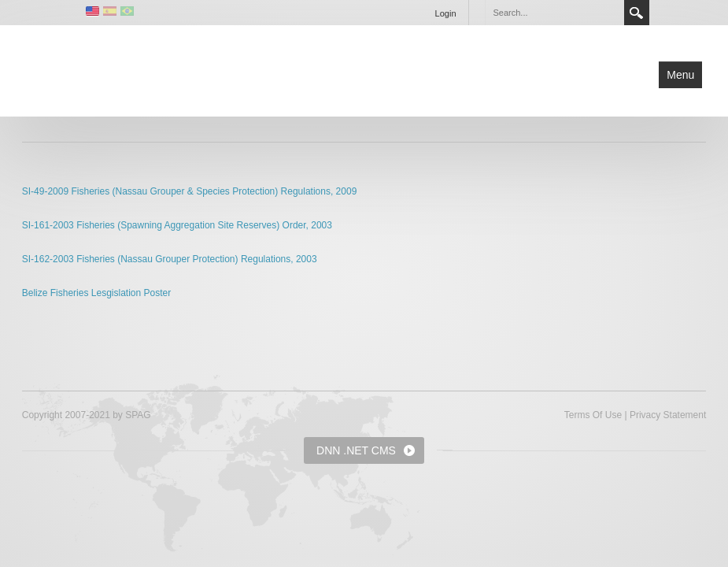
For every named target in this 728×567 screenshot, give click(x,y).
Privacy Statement (668, 415)
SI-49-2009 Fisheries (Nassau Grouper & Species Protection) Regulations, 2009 (190, 191)
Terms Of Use (593, 415)
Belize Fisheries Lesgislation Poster (96, 293)
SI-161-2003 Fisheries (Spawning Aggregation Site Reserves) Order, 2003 (177, 225)
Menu (680, 75)
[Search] (554, 13)
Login (446, 13)
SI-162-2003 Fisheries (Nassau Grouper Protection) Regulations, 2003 (170, 259)
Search (637, 13)
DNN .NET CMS (356, 450)
